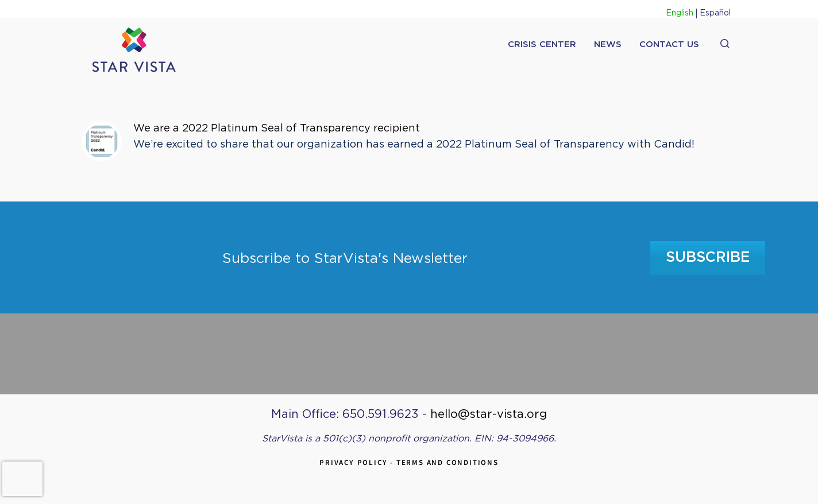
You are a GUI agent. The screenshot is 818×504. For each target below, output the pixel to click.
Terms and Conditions (447, 462)
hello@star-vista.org (489, 414)
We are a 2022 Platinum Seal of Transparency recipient (277, 129)
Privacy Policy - (358, 462)
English (680, 13)
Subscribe (708, 257)
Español (715, 13)
